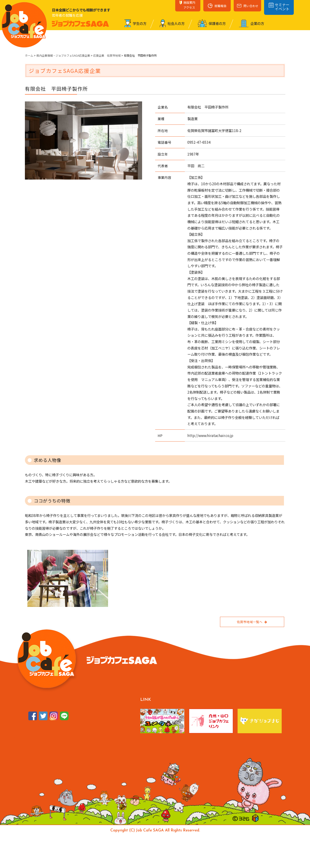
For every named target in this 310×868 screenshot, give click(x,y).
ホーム (29, 56)
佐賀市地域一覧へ (252, 622)
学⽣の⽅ (135, 23)
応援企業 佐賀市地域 (107, 56)
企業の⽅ (252, 23)
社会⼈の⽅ (172, 23)
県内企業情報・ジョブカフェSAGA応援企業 (63, 56)
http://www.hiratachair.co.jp (210, 435)
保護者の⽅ (212, 23)
